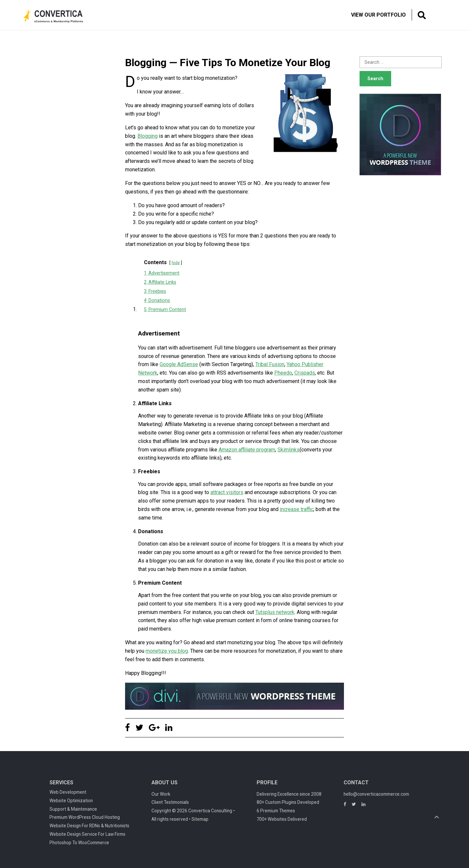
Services (61, 783)
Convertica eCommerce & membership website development (58, 16)
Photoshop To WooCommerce (79, 843)
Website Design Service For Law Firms (87, 834)
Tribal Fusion (270, 364)
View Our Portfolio (378, 15)
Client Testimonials (170, 802)
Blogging (148, 136)
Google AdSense (179, 364)
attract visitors (227, 492)
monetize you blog (167, 651)
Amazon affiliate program (247, 450)
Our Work (161, 794)
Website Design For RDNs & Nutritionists (89, 826)
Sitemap (200, 819)
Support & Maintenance (73, 809)
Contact (356, 783)
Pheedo (283, 373)
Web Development (68, 792)
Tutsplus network (275, 612)
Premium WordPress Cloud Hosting (85, 817)
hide (176, 263)
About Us (164, 783)
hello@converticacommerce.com (376, 794)
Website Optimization (71, 801)
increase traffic (297, 509)
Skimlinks (289, 450)
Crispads (305, 373)
